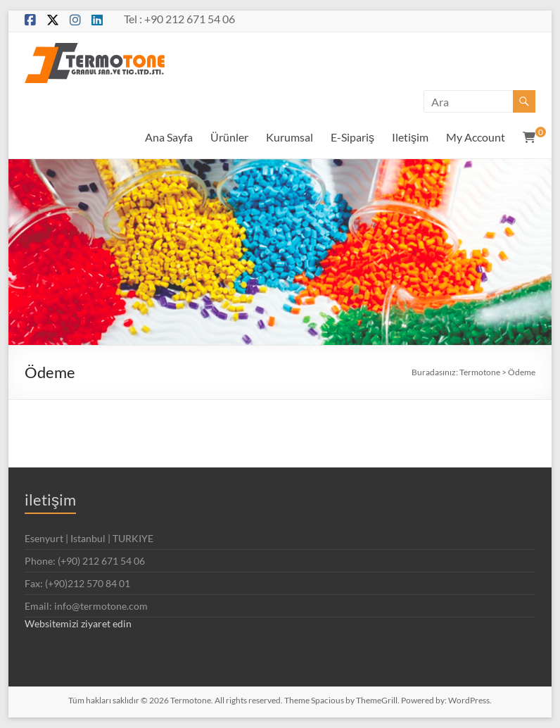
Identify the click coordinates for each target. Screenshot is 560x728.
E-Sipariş (352, 137)
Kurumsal (289, 137)
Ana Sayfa (169, 137)
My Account (476, 137)
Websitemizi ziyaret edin (78, 623)
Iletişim (410, 137)
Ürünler (229, 137)
